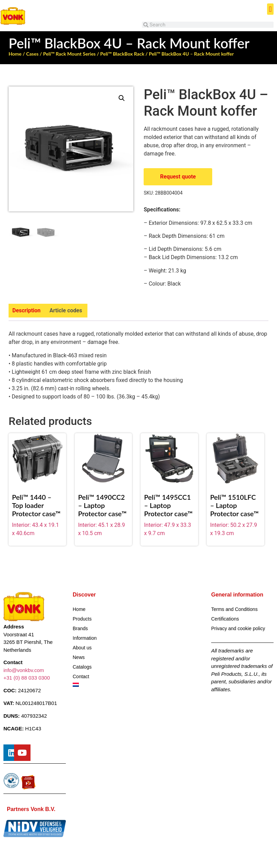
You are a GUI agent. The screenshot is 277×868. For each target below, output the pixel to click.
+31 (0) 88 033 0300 (27, 678)
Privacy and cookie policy (238, 628)
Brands (80, 628)
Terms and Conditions (234, 609)
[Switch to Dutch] (104, 685)
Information (85, 638)
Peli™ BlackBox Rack (122, 54)
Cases (32, 54)
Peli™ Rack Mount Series (69, 54)
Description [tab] (26, 310)
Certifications (225, 619)
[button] (270, 9)
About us (82, 648)
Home (15, 54)
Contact (81, 676)
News (79, 657)
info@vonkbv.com (24, 670)
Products (82, 619)
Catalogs (82, 667)
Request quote (178, 177)
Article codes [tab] (66, 310)
